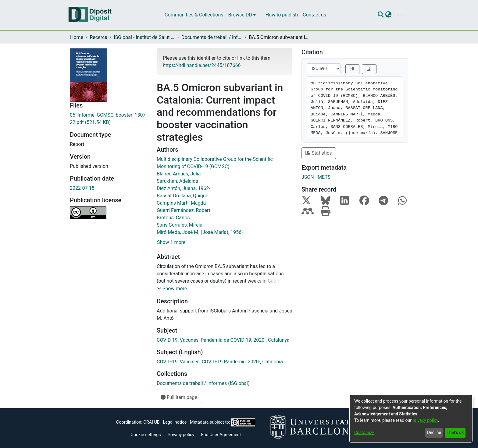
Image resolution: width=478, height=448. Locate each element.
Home (77, 37)
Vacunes (189, 340)
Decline (434, 432)
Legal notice (175, 422)
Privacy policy (181, 435)
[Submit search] (381, 15)
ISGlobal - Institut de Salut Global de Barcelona (144, 37)
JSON (308, 177)
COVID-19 (167, 340)
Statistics (319, 153)
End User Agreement (221, 435)
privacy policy (425, 420)
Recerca (98, 37)
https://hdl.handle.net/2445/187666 (202, 65)
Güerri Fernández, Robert (184, 210)
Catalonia (273, 362)
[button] (172, 289)
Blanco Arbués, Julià (179, 174)
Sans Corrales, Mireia (180, 225)
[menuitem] (242, 15)
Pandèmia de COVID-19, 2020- (233, 340)
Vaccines (190, 362)
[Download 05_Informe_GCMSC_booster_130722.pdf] (109, 119)
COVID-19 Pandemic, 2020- (231, 362)
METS (324, 177)
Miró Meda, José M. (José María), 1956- (200, 232)
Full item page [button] (179, 397)
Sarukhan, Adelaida (177, 181)
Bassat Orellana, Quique (182, 196)
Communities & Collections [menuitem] (194, 15)
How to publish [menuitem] (282, 15)
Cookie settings (146, 435)
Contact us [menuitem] (314, 15)
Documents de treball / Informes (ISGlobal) (212, 37)
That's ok (455, 432)
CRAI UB (151, 422)
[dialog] (411, 418)
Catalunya (279, 340)
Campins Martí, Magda (181, 203)
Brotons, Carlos (173, 218)
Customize (364, 432)
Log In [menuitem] (399, 15)
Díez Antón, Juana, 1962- (184, 188)
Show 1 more (171, 242)
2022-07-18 (82, 188)
